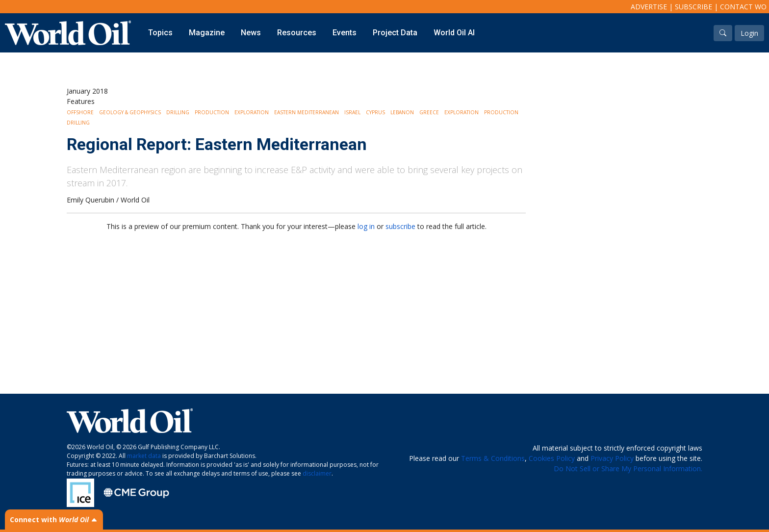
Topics (160, 33)
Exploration (252, 112)
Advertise (649, 7)
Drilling (178, 112)
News (251, 33)
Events (345, 33)
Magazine (207, 33)
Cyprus (375, 112)
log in (366, 226)
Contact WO (743, 7)
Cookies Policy (552, 458)
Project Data (395, 33)
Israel (352, 112)
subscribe (400, 226)
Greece (429, 112)
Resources (297, 33)
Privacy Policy (612, 458)
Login (749, 33)
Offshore (80, 112)
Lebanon (402, 112)
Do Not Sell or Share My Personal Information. (628, 469)
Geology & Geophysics (130, 112)
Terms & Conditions (493, 458)
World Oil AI (454, 33)
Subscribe (693, 7)
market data (144, 456)
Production (212, 112)
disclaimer (317, 473)
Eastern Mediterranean (307, 112)
